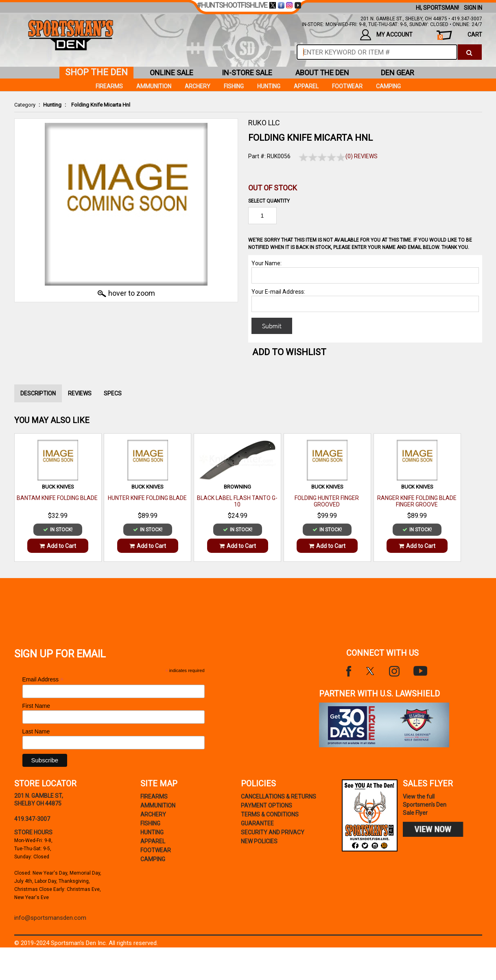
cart (460, 36)
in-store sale (247, 73)
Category (25, 105)
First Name (36, 706)
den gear (398, 73)
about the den (322, 73)
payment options (267, 805)
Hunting (52, 105)
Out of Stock (273, 188)
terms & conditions (270, 814)
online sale (172, 73)
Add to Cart (58, 546)
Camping (388, 86)
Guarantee (257, 823)
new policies (259, 841)
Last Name (36, 731)
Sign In (473, 8)
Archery (198, 86)
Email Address (43, 680)
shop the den (96, 72)
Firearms (109, 86)
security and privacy (273, 832)
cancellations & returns (279, 797)
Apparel (306, 86)
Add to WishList (289, 352)
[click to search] (469, 52)
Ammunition (154, 86)
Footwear (347, 86)
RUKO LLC (264, 123)
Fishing (234, 86)
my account (386, 35)
